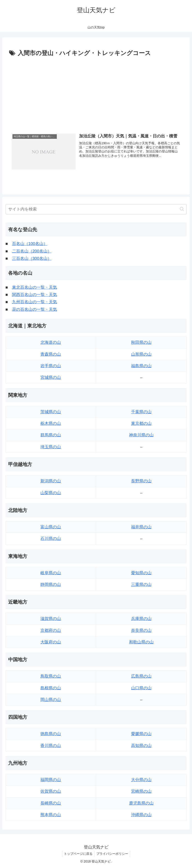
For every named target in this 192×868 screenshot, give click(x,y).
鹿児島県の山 (141, 803)
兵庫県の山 (141, 619)
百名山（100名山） (30, 244)
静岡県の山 (51, 585)
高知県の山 (141, 746)
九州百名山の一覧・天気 (35, 302)
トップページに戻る (78, 854)
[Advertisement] (96, 93)
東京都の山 (141, 423)
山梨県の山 (51, 493)
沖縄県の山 (141, 815)
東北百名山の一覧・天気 (35, 287)
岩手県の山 (51, 366)
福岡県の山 (51, 780)
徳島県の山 (51, 734)
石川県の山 (51, 539)
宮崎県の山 (141, 792)
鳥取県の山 (51, 676)
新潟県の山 (51, 481)
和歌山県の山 (141, 642)
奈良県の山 (141, 630)
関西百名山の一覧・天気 (35, 295)
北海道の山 (51, 342)
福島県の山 (141, 366)
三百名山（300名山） (32, 258)
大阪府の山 (51, 642)
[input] (96, 209)
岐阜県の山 (51, 573)
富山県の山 (51, 527)
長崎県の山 (51, 803)
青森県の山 (51, 354)
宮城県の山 (51, 378)
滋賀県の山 (51, 619)
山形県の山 (141, 354)
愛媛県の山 (141, 734)
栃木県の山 (51, 423)
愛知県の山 (141, 573)
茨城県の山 (51, 412)
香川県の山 (51, 746)
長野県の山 (141, 481)
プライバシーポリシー (113, 854)
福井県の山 (141, 527)
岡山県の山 (51, 700)
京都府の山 (51, 630)
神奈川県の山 (141, 435)
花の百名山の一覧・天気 (35, 309)
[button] (182, 209)
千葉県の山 (141, 412)
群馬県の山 (51, 435)
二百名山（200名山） (32, 251)
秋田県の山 (141, 342)
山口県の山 (141, 688)
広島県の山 (141, 676)
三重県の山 (141, 585)
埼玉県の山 (51, 447)
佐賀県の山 (51, 792)
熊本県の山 (51, 815)
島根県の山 (51, 688)
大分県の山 (141, 780)
